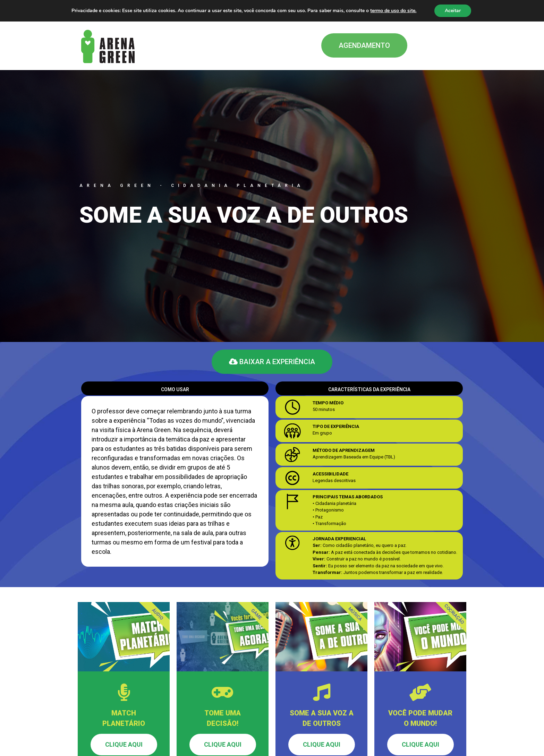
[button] (364, 45)
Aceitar (453, 11)
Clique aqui (124, 744)
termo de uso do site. (393, 11)
